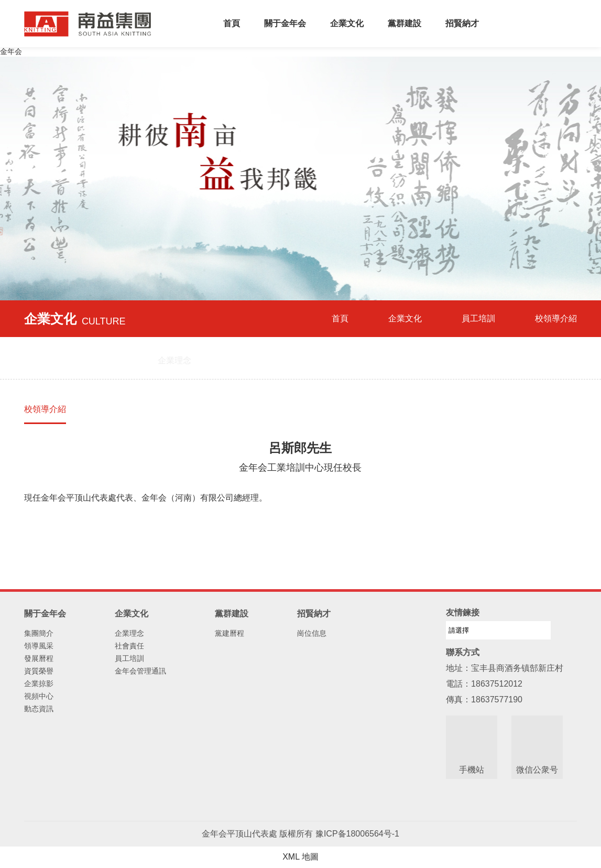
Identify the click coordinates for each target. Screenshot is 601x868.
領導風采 (39, 646)
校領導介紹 (45, 409)
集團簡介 (39, 633)
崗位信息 (312, 633)
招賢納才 (462, 23)
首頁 (232, 23)
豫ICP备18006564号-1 (357, 834)
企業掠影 (39, 683)
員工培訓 (478, 318)
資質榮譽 (39, 671)
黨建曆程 (230, 633)
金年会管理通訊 (140, 671)
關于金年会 (285, 23)
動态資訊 (39, 709)
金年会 (11, 51)
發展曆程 (39, 658)
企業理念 (129, 633)
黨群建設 (405, 23)
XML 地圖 (300, 857)
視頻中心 (39, 696)
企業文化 (347, 23)
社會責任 (129, 646)
